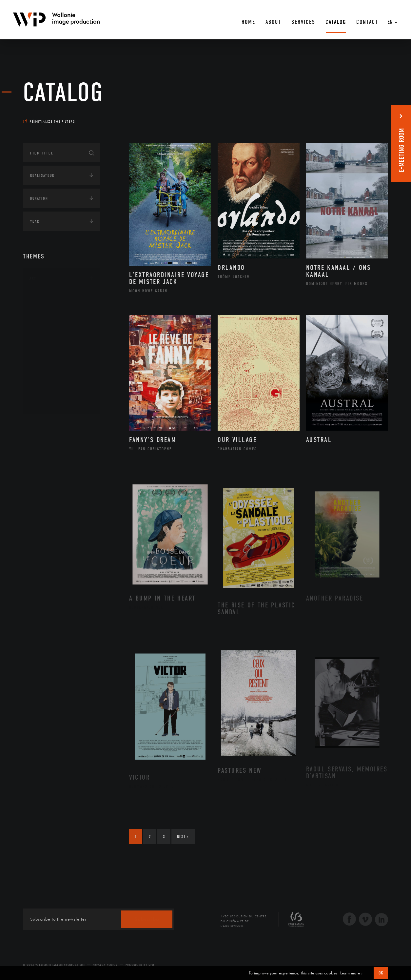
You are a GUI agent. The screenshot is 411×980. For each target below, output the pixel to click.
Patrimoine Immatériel (61, 361)
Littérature (49, 340)
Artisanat (47, 309)
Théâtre (45, 402)
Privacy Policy (105, 965)
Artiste (44, 319)
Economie (39, 466)
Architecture (51, 298)
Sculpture (47, 392)
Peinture (45, 371)
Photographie (52, 381)
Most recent (376, 115)
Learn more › (351, 973)
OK (381, 973)
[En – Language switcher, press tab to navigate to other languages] (391, 20)
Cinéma (44, 329)
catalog (63, 92)
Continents (41, 425)
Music (43, 350)
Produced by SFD (140, 965)
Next (183, 837)
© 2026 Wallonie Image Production (54, 965)
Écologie (39, 445)
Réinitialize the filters (49, 121)
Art (33, 278)
